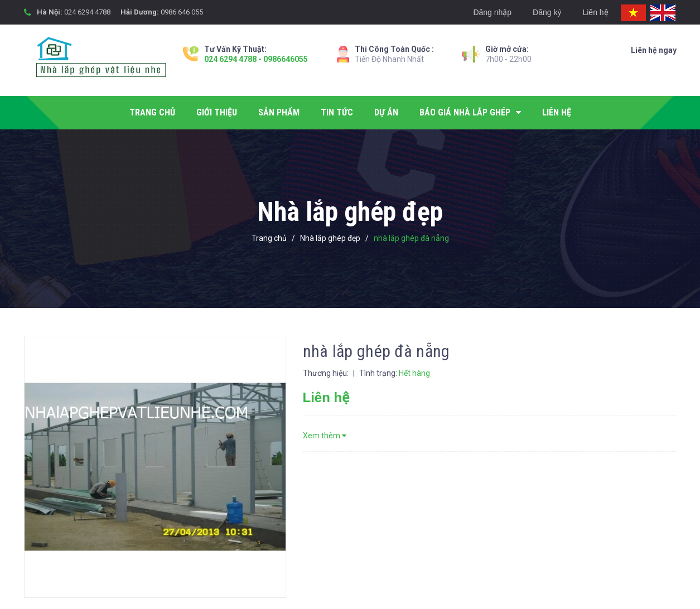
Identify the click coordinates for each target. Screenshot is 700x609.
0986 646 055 (182, 12)
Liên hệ (595, 12)
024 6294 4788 (87, 12)
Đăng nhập (492, 12)
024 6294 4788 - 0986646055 (256, 59)
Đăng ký (547, 12)
